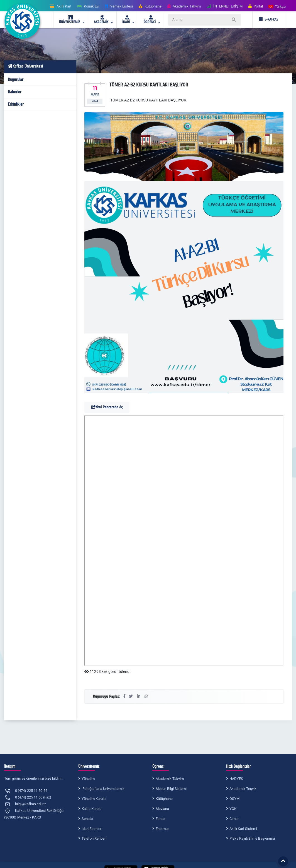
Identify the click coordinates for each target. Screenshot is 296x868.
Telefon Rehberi (94, 838)
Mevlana (162, 809)
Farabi (161, 819)
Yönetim (88, 779)
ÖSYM (234, 799)
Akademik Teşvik (243, 789)
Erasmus (163, 829)
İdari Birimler (91, 829)
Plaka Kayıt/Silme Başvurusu (252, 838)
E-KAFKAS (269, 19)
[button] (277, 6)
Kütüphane (164, 799)
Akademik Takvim (170, 779)
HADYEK (236, 779)
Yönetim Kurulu (94, 799)
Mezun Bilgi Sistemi (171, 789)
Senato (87, 819)
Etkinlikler (16, 104)
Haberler (15, 92)
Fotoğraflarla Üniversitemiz (103, 789)
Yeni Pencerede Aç (107, 407)
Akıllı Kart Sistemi (243, 829)
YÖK (233, 809)
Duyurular (16, 79)
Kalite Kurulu (91, 809)
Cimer (234, 819)
